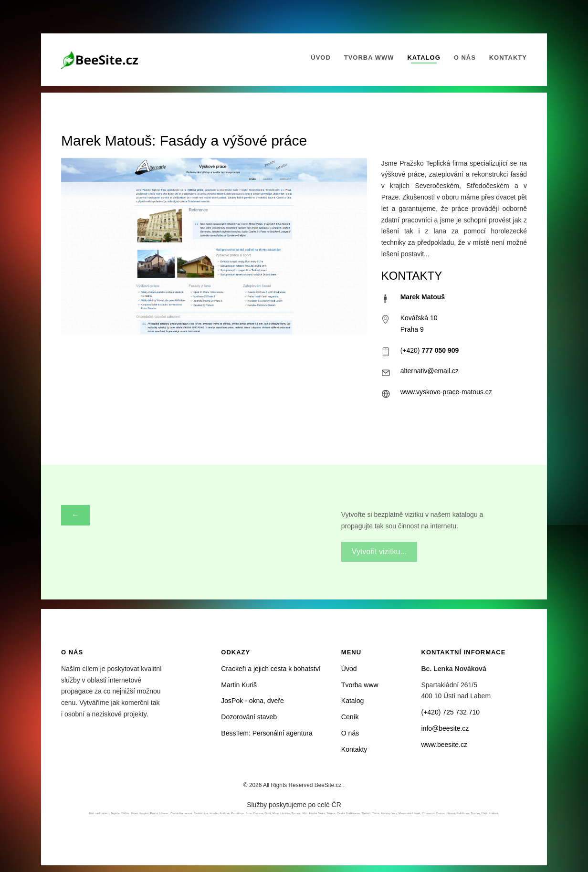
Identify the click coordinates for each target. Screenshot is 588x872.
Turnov (296, 813)
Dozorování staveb (249, 717)
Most (276, 813)
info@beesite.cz (445, 728)
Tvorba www (369, 58)
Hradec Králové (219, 813)
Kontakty (508, 58)
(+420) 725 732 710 (451, 712)
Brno (248, 813)
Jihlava (451, 813)
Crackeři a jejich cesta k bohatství (271, 669)
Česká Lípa (201, 813)
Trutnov (475, 813)
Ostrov (440, 813)
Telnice (331, 813)
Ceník (350, 717)
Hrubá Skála (317, 813)
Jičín (304, 813)
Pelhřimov (463, 813)
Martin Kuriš (239, 685)
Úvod (321, 58)
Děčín (125, 813)
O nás (465, 58)
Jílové (134, 813)
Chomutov (428, 813)
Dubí (268, 813)
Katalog (424, 58)
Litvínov (285, 813)
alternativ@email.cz (430, 371)
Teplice (115, 813)
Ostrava (258, 813)
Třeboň (366, 813)
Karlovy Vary (389, 813)
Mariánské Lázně (409, 813)
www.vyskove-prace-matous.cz (446, 392)
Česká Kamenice (181, 813)
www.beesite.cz (444, 745)
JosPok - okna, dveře (252, 701)
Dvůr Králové (490, 813)
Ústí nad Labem (99, 813)
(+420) (430, 350)
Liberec (164, 813)
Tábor (376, 813)
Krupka (144, 813)
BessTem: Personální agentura (267, 733)
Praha (154, 813)
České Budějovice (348, 813)
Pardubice (237, 813)
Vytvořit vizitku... (379, 547)
